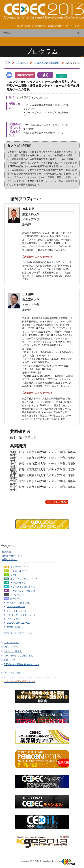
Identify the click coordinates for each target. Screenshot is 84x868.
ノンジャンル (14, 595)
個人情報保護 (24, 26)
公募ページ (9, 660)
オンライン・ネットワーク (20, 579)
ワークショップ (15, 619)
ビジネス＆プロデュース (19, 587)
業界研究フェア (15, 627)
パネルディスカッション (19, 603)
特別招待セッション (12, 556)
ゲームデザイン (15, 583)
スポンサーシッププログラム (18, 656)
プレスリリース (12, 647)
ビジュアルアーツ (16, 571)
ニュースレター (12, 642)
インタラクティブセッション (21, 615)
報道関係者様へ (56, 26)
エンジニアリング (16, 567)
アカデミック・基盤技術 (47, 63)
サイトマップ (72, 26)
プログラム (22, 63)
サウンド (11, 575)
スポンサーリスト (13, 651)
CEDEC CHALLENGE (18, 623)
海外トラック (14, 599)
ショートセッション (17, 611)
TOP (8, 63)
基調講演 (6, 552)
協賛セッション (10, 559)
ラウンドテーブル (16, 606)
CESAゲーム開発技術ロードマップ (22, 664)
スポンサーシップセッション (18, 633)
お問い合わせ (39, 26)
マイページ (15, 673)
